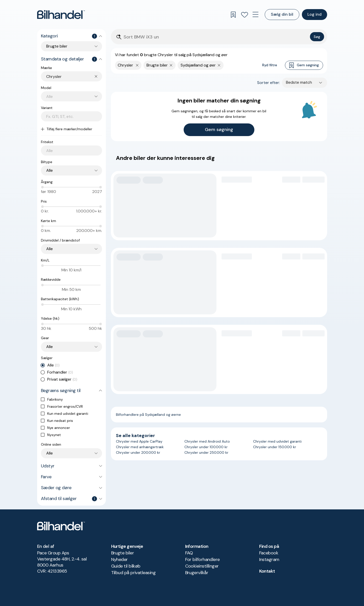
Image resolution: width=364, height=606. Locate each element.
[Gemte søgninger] (233, 15)
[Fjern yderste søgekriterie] (137, 65)
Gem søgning (304, 65)
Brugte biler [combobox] (57, 46)
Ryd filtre (270, 65)
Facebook (269, 553)
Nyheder (119, 559)
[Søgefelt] (216, 37)
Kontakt (267, 571)
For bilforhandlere (202, 559)
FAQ (189, 553)
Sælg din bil (282, 14)
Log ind (314, 14)
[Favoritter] (245, 15)
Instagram (269, 559)
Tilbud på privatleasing (134, 573)
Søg (317, 37)
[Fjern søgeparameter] (171, 65)
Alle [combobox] (50, 170)
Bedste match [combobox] (299, 82)
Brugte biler (123, 553)
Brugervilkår (197, 573)
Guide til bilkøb (126, 566)
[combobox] (74, 77)
